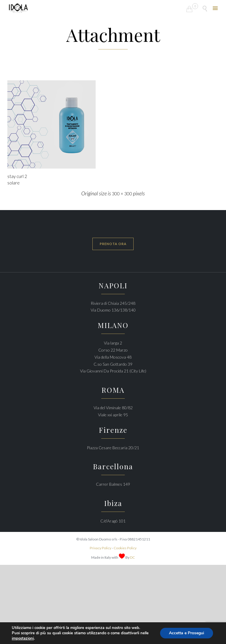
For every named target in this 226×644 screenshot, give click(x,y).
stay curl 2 (17, 176)
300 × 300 (122, 194)
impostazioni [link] (23, 638)
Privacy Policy (100, 548)
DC (132, 557)
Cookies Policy (125, 548)
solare (14, 183)
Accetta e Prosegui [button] (187, 633)
